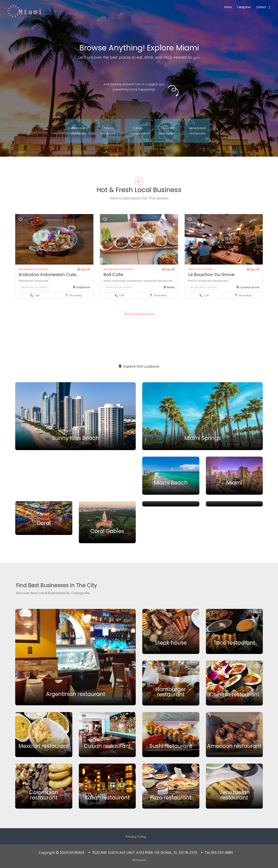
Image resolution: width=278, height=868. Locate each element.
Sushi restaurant (171, 746)
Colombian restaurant (44, 795)
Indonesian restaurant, (142, 281)
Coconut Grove (249, 287)
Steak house (171, 643)
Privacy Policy (136, 836)
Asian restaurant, (115, 281)
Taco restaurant (234, 643)
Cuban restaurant (107, 746)
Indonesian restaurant (34, 281)
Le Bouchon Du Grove (211, 275)
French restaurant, (201, 281)
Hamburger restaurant (171, 692)
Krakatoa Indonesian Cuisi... (49, 275)
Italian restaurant (107, 798)
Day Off (84, 269)
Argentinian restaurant (76, 694)
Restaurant (165, 281)
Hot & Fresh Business (139, 314)
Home (228, 7)
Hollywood (83, 287)
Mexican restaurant (44, 746)
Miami (171, 287)
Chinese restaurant (234, 695)
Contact (261, 7)
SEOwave (139, 860)
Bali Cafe (113, 275)
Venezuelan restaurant (234, 795)
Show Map (74, 295)
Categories (244, 7)
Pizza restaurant (171, 798)
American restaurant (234, 746)
